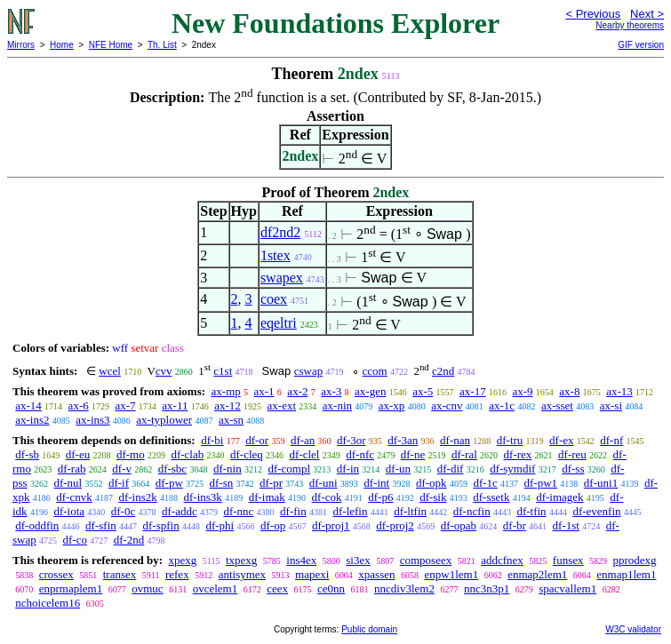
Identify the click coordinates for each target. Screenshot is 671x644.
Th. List (162, 45)
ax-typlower (164, 420)
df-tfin (531, 511)
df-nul (68, 483)
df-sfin (101, 525)
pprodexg (635, 560)
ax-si (611, 405)
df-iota (69, 511)
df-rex (518, 454)
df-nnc (238, 511)
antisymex (242, 574)
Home (62, 45)
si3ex (358, 560)
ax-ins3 (92, 420)
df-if (119, 483)
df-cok (327, 497)
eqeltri (279, 323)
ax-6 (79, 405)
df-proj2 (395, 525)
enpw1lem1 (452, 574)
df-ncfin (472, 511)
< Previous (593, 14)
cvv (164, 371)
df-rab (72, 469)
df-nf (611, 440)
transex (120, 574)
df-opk (431, 483)
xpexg (182, 560)
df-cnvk (74, 497)
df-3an (403, 440)
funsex (568, 560)
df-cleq (247, 454)
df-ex (561, 440)
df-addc (180, 511)
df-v (122, 469)
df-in (348, 469)
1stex (276, 255)
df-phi (220, 525)
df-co (74, 540)
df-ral (464, 454)
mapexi (312, 574)
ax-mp (226, 391)
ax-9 (522, 391)
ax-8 (569, 391)
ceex (277, 588)
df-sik (433, 497)
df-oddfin (37, 525)
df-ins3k (203, 497)
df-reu (572, 454)
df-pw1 (541, 483)
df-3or (351, 440)
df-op (273, 525)
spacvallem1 (567, 588)
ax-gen (370, 391)
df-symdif (512, 469)
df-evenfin (596, 511)
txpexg (241, 560)
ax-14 (28, 405)
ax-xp (392, 405)
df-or (257, 440)
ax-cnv (447, 405)
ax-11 (175, 405)
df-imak (267, 497)
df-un (398, 469)
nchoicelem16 (48, 603)
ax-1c (502, 405)
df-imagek (559, 497)
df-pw (169, 483)
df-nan (455, 440)
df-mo (131, 454)
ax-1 (264, 391)
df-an (303, 440)
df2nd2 (280, 232)
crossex (56, 574)
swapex (282, 278)
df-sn (222, 483)
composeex (426, 560)
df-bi (212, 440)
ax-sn (231, 420)
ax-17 (473, 391)
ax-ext (282, 405)
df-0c (123, 511)
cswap (309, 371)
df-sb (27, 454)
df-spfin (161, 525)
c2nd (443, 371)
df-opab (459, 525)
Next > (647, 14)
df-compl (289, 469)
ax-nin (337, 405)
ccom (375, 371)
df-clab (187, 454)
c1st (223, 371)
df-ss (573, 469)
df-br (515, 525)
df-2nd (129, 540)
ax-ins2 (32, 420)
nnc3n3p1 (487, 588)
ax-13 (619, 391)
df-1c (485, 483)
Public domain (369, 629)
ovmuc (147, 588)
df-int (376, 483)
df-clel (305, 454)
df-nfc (360, 454)
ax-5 (423, 391)
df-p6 (380, 497)
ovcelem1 (216, 588)
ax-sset (557, 405)
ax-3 (331, 391)
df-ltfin (410, 511)
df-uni (324, 483)
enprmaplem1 (71, 588)
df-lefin (350, 511)
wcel (110, 371)
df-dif (451, 469)
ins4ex (301, 560)
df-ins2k (137, 497)
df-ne (413, 454)
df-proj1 (331, 525)
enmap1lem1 (626, 574)
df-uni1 (601, 483)
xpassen (376, 574)
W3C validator (633, 629)
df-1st (566, 525)
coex (274, 299)
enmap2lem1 (537, 574)
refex (177, 574)
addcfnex (502, 560)
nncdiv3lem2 (404, 588)
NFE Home (111, 45)
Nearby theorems (630, 25)
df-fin (293, 511)
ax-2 (297, 391)
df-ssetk (491, 497)
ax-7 (125, 405)
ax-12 (228, 405)
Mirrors (21, 45)
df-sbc (173, 469)
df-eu (78, 454)
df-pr (271, 483)
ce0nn (331, 588)
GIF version (641, 45)
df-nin (228, 469)
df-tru (510, 440)
